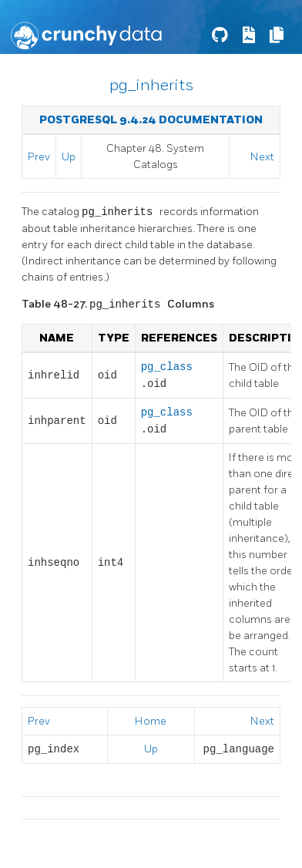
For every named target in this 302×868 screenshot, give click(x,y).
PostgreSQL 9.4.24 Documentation (151, 120)
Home (151, 721)
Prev (39, 157)
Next (262, 157)
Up (69, 157)
